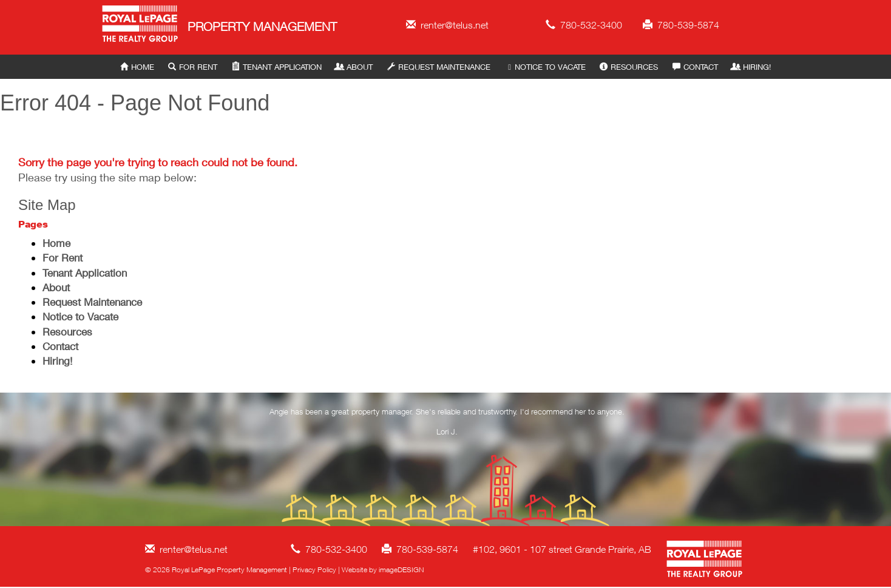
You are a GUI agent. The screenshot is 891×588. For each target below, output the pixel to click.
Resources (629, 67)
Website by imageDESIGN (383, 569)
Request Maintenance (439, 67)
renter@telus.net (447, 25)
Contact (695, 67)
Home (137, 67)
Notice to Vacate (545, 67)
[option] (447, 424)
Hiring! (751, 67)
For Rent (193, 67)
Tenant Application (277, 67)
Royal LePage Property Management (141, 26)
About (354, 67)
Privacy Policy (314, 569)
